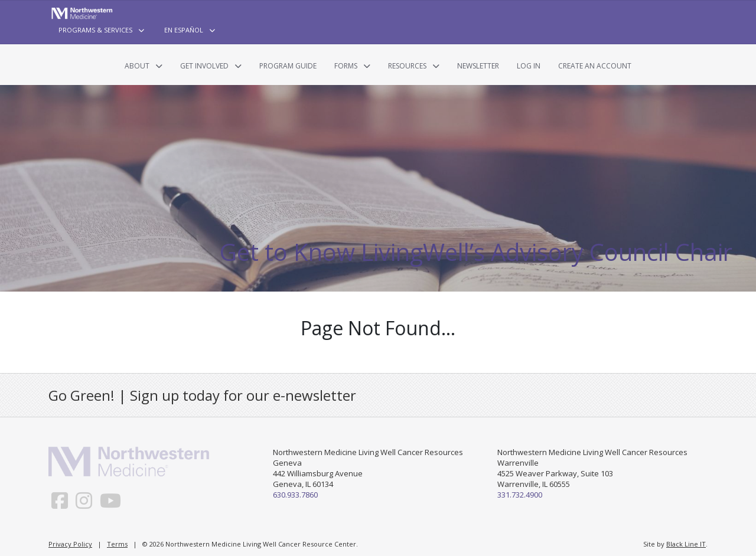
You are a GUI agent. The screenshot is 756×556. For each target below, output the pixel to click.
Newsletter (478, 66)
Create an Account (595, 66)
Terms (117, 544)
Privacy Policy (70, 544)
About (137, 66)
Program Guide (288, 66)
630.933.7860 (295, 495)
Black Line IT (686, 544)
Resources (407, 66)
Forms (346, 66)
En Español (184, 30)
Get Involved (204, 66)
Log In (529, 66)
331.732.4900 (520, 495)
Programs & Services (95, 30)
